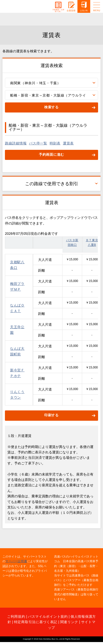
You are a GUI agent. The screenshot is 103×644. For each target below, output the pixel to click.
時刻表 (55, 143)
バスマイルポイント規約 (48, 616)
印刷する (51, 415)
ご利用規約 (16, 616)
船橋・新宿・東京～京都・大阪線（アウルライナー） (48, 97)
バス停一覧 (38, 143)
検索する (51, 107)
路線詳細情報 (16, 143)
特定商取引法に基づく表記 (36, 622)
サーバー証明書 (16, 561)
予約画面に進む (51, 154)
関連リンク (69, 622)
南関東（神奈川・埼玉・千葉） (35, 83)
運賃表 (68, 143)
